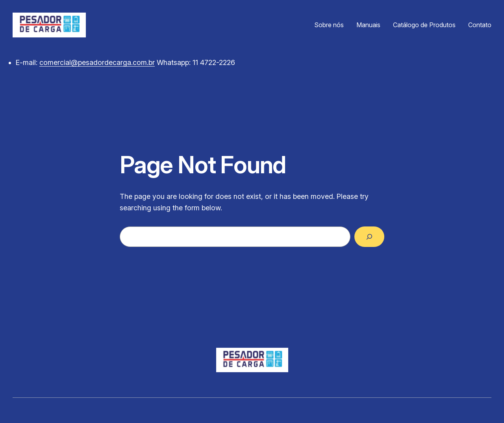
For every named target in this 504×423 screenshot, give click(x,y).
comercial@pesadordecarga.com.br (97, 62)
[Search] (369, 237)
